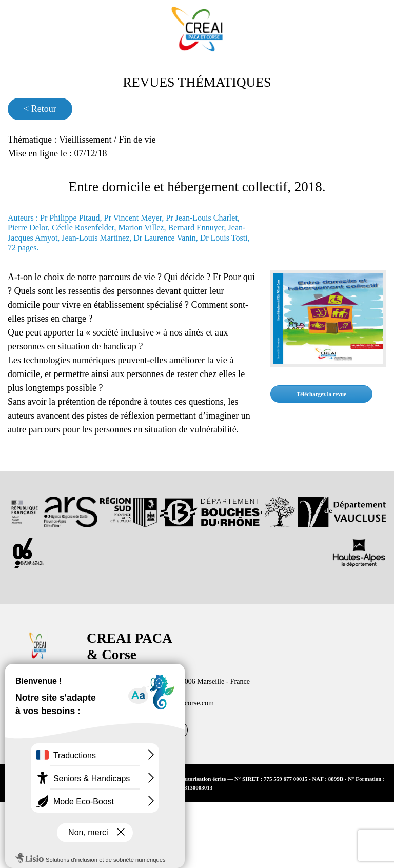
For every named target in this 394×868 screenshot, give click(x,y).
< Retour (43, 109)
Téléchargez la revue (328, 415)
